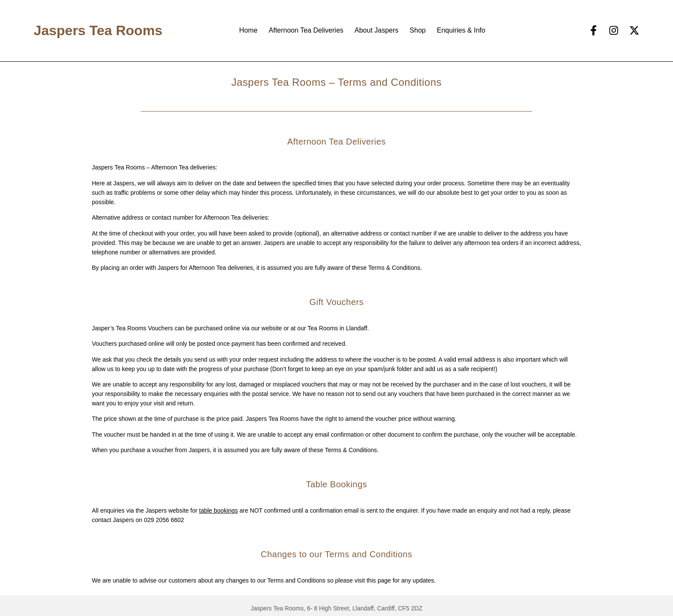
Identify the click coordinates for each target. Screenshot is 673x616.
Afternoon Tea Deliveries (306, 30)
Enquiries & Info (461, 30)
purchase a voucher (147, 450)
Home (248, 30)
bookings (225, 510)
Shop (417, 30)
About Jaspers (376, 30)
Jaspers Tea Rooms (98, 30)
